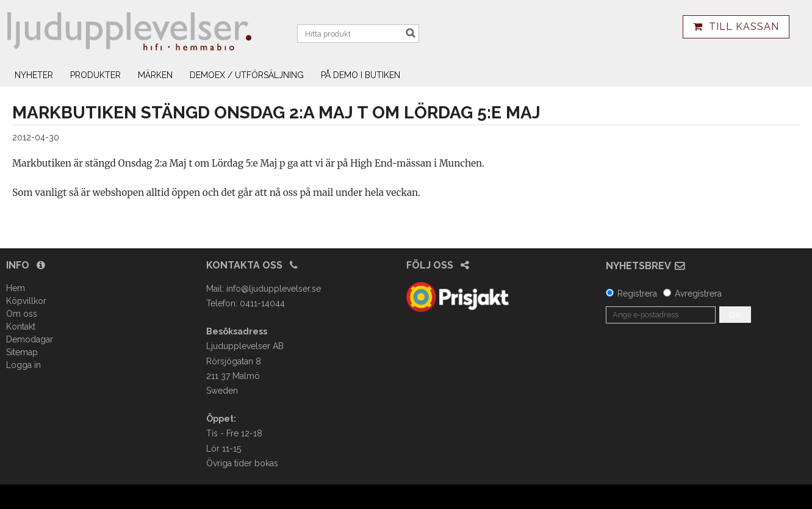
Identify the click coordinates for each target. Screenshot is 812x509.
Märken (155, 75)
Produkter (95, 75)
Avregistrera (698, 294)
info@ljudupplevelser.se (274, 289)
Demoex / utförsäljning (247, 75)
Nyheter (34, 75)
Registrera (637, 294)
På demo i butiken (361, 75)
